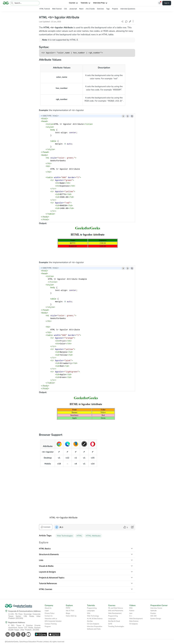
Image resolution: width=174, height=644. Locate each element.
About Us (48, 608)
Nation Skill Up (71, 616)
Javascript (73, 9)
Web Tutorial (57, 9)
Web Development (115, 613)
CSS (65, 9)
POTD (68, 608)
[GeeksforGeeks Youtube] (28, 634)
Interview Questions (128, 9)
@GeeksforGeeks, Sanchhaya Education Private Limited (27, 642)
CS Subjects (134, 624)
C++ (131, 616)
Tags (108, 9)
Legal (47, 611)
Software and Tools (94, 629)
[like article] (126, 527)
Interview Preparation (95, 626)
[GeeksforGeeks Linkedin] (7, 634)
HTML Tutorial (45, 9)
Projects (115, 9)
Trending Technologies (116, 626)
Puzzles (153, 613)
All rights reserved (57, 642)
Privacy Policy (50, 613)
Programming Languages (92, 609)
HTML (79, 536)
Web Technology (93, 616)
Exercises (101, 9)
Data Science (134, 621)
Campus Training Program (51, 625)
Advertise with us (51, 619)
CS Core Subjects (93, 624)
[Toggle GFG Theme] (159, 3)
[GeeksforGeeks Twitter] (18, 634)
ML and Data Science (116, 608)
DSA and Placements (116, 611)
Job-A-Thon (70, 611)
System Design (156, 619)
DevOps (90, 621)
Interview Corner (156, 608)
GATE (110, 624)
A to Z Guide (90, 9)
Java (131, 613)
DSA (89, 613)
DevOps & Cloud (114, 621)
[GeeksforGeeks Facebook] (23, 634)
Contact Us (49, 616)
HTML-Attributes (93, 536)
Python (132, 611)
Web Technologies (65, 536)
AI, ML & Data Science (95, 619)
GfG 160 (153, 616)
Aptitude (154, 611)
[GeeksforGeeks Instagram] (13, 634)
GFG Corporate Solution (53, 621)
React (81, 9)
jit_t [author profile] (61, 527)
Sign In (167, 3)
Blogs (68, 613)
